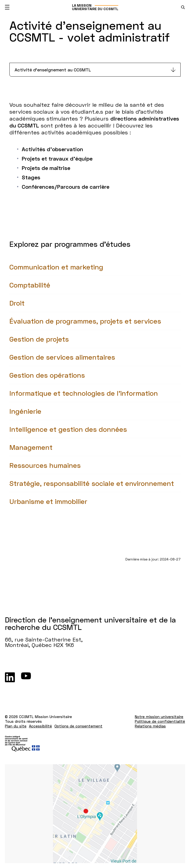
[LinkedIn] (10, 677)
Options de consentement (78, 726)
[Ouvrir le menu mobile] (7, 7)
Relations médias (150, 726)
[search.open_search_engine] (183, 7)
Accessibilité (40, 726)
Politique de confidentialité (160, 721)
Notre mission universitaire (159, 717)
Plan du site (16, 726)
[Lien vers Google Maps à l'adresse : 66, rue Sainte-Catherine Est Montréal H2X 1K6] (95, 814)
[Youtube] (26, 677)
